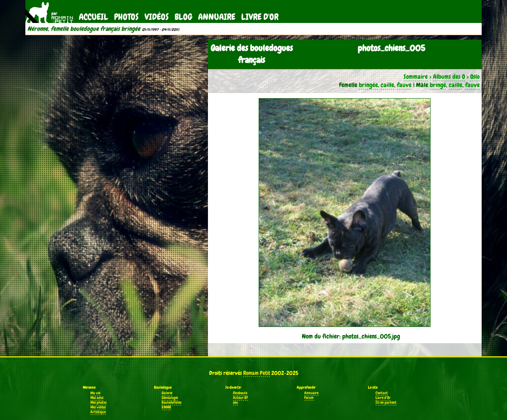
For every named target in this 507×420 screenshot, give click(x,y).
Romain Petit (257, 373)
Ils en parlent (386, 403)
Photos (126, 17)
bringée (368, 85)
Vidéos (157, 17)
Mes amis (97, 398)
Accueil (93, 17)
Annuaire (217, 17)
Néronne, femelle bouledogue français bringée (84, 29)
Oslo (475, 77)
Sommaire (416, 77)
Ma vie (95, 393)
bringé (438, 85)
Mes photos (98, 403)
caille (387, 85)
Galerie (167, 393)
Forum (309, 398)
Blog (183, 17)
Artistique (98, 412)
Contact (382, 393)
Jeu (235, 403)
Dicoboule (240, 393)
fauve (404, 85)
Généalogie (170, 398)
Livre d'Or (260, 17)
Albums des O (449, 77)
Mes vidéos (98, 407)
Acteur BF (240, 398)
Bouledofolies (172, 403)
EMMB (166, 407)
